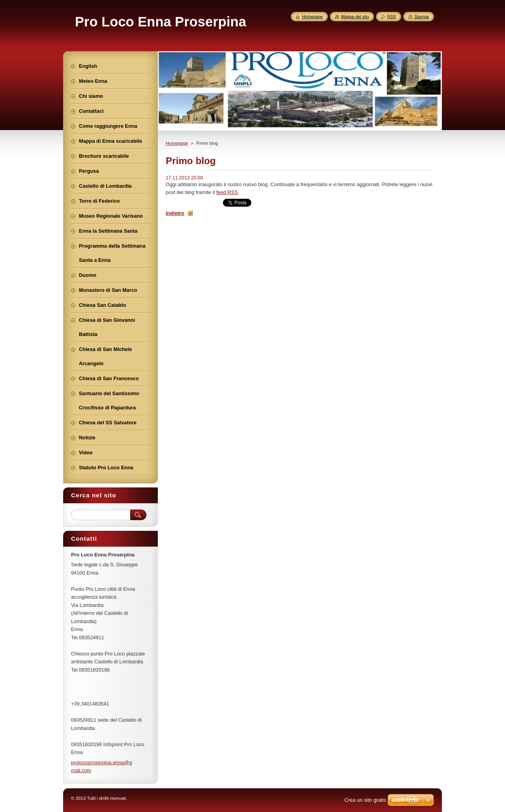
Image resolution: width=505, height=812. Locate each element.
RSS (391, 17)
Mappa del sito (355, 17)
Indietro (175, 213)
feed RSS (227, 192)
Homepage (177, 143)
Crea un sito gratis (365, 800)
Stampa (422, 17)
